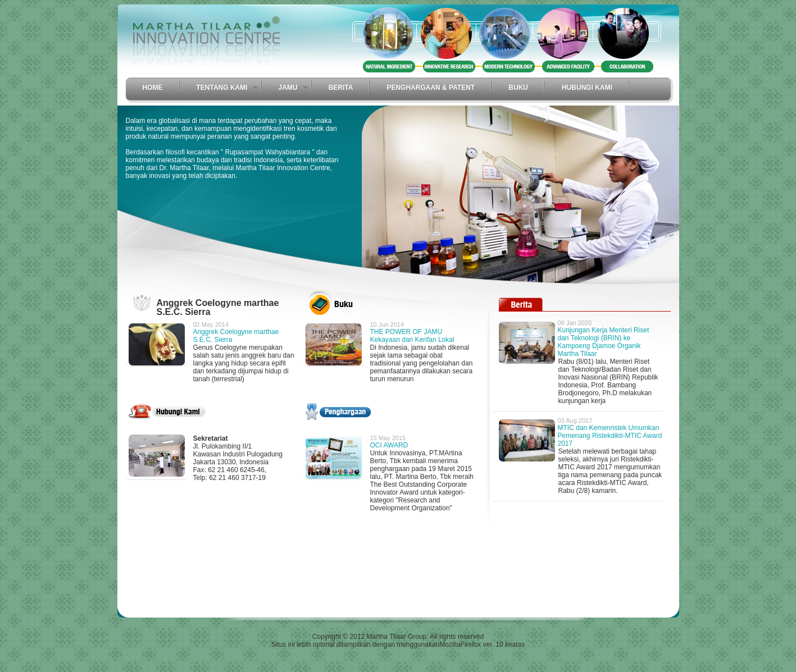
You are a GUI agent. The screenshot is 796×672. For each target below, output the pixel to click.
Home (153, 88)
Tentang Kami (222, 88)
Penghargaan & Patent (431, 88)
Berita (341, 88)
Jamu (288, 88)
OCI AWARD (389, 445)
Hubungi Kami (587, 88)
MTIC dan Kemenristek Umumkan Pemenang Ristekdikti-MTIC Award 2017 (610, 436)
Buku (518, 88)
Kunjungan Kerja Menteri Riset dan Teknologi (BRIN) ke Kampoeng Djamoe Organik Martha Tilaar (604, 342)
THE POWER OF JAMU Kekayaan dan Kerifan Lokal (412, 336)
